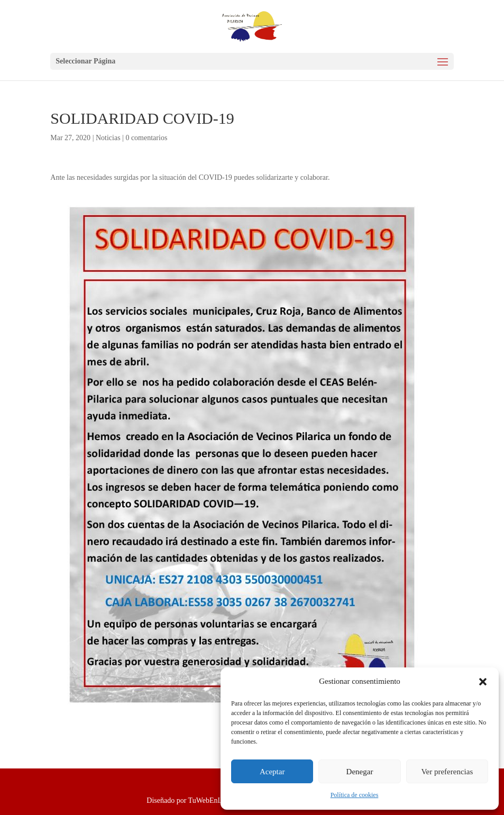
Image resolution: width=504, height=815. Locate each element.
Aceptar (272, 772)
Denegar (360, 772)
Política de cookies (355, 795)
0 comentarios (146, 138)
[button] (483, 682)
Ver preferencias (447, 772)
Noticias (108, 138)
